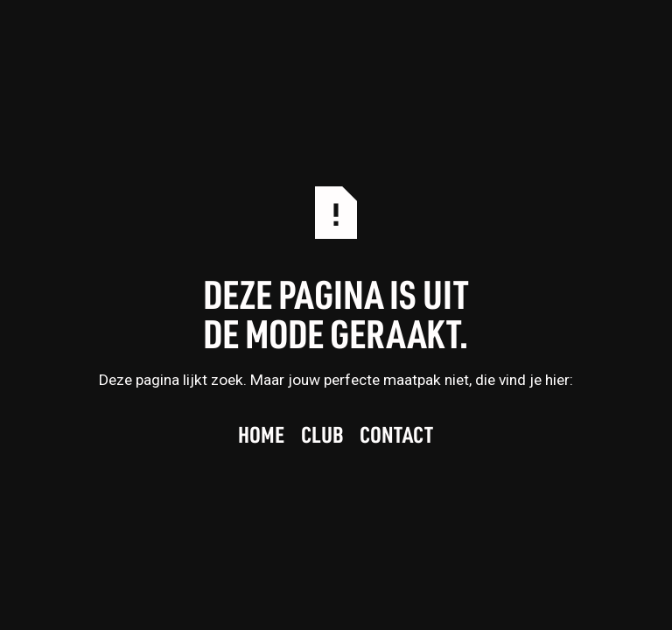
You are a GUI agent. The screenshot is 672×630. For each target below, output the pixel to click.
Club (322, 436)
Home (261, 436)
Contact (397, 436)
